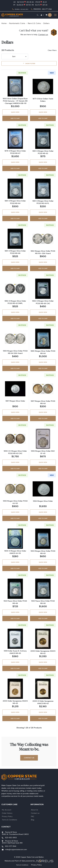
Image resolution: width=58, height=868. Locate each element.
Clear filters (52, 50)
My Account (7, 810)
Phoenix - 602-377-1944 (43, 9)
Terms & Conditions (9, 820)
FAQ (32, 816)
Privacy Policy (7, 816)
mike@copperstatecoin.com (16, 849)
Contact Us (29, 758)
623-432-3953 (11, 838)
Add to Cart (15, 118)
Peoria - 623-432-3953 (21, 9)
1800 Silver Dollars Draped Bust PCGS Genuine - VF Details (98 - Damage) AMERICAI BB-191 (15, 101)
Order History (7, 813)
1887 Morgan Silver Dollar (15, 401)
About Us (34, 810)
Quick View (15, 112)
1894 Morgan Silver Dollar (43, 501)
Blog (33, 820)
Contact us (43, 35)
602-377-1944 (11, 846)
